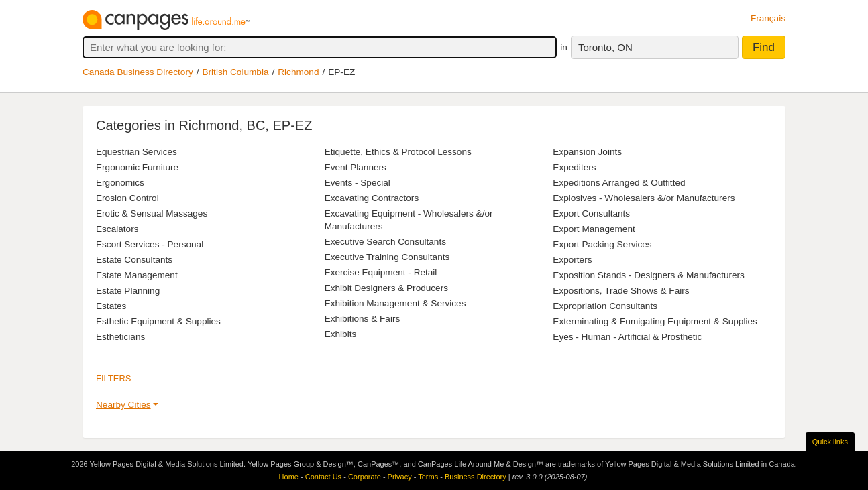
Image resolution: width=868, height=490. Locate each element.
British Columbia (236, 72)
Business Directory (476, 477)
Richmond (298, 72)
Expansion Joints (587, 152)
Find (764, 47)
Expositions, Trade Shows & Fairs (621, 291)
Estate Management (137, 275)
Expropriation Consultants (605, 306)
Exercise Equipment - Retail (381, 272)
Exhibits (341, 334)
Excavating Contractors (372, 198)
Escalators (117, 229)
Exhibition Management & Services (395, 303)
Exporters (572, 260)
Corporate (365, 477)
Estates (111, 306)
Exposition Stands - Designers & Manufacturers (649, 275)
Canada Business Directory (138, 72)
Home (289, 477)
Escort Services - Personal (150, 244)
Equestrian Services (137, 152)
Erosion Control (127, 198)
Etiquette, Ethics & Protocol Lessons (398, 152)
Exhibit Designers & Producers (386, 288)
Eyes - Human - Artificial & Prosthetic (627, 337)
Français (768, 18)
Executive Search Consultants (385, 242)
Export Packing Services (602, 244)
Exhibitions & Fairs (363, 319)
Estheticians (120, 337)
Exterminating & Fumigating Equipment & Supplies (655, 321)
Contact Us (323, 477)
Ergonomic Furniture (137, 167)
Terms (428, 477)
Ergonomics (120, 183)
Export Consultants (591, 213)
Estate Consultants (134, 260)
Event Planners (356, 167)
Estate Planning (128, 291)
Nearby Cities (123, 405)
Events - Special (358, 183)
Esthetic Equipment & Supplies (158, 321)
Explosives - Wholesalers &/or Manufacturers (644, 198)
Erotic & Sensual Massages (152, 213)
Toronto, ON (605, 47)
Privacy (400, 477)
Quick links (830, 442)
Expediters (574, 167)
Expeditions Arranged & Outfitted (619, 183)
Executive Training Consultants (387, 257)
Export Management (594, 229)
